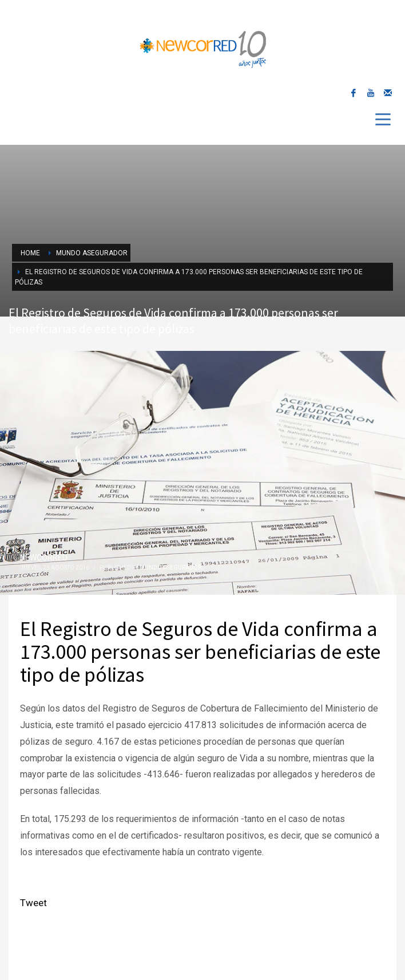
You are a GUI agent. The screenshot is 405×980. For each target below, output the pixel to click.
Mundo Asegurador (170, 568)
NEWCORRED (44, 558)
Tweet (33, 903)
